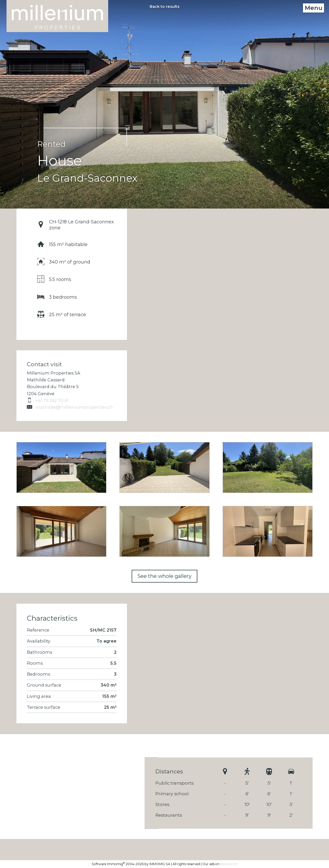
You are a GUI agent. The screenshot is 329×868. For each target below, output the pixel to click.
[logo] (57, 16)
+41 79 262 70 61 (48, 400)
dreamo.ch (229, 864)
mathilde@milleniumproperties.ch (70, 407)
